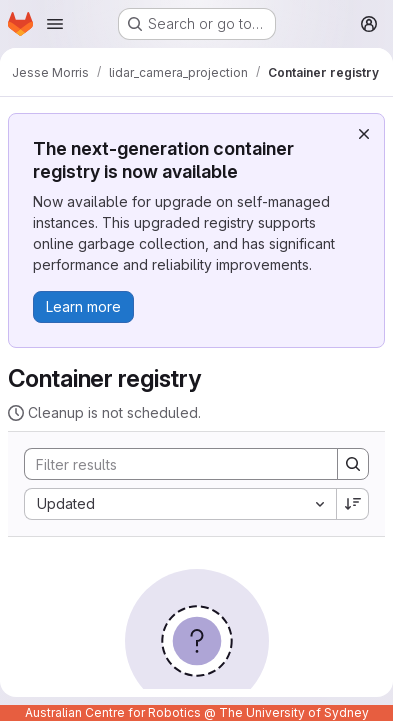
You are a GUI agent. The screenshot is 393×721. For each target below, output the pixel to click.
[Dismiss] (364, 134)
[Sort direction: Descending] (353, 504)
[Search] (171, 464)
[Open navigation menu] (55, 24)
